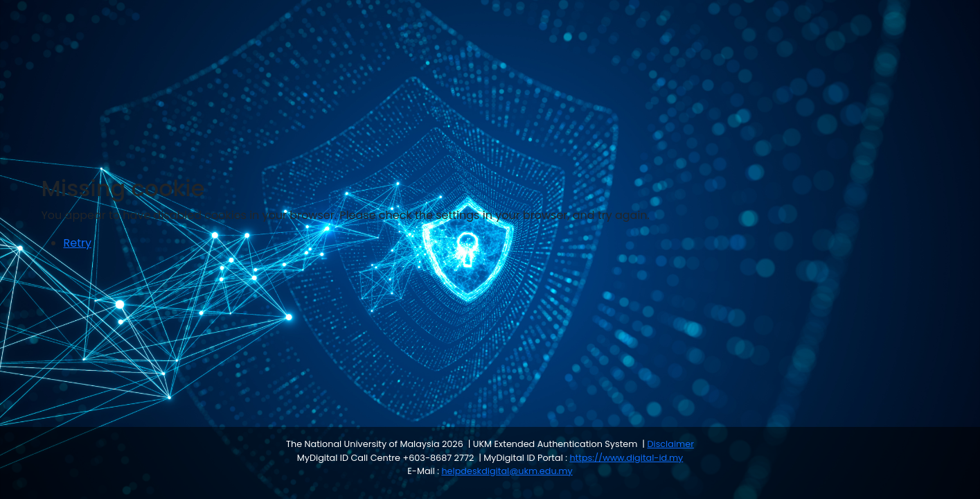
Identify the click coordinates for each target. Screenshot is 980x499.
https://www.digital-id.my (626, 458)
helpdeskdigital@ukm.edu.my (507, 471)
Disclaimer (670, 444)
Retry (78, 243)
